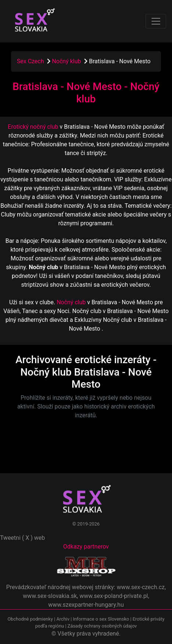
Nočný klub (67, 61)
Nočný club (71, 302)
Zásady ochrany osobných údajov (102, 626)
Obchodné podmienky (31, 619)
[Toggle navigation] (156, 21)
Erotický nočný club (33, 127)
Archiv (63, 619)
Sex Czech (30, 61)
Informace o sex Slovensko (101, 619)
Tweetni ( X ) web (23, 538)
